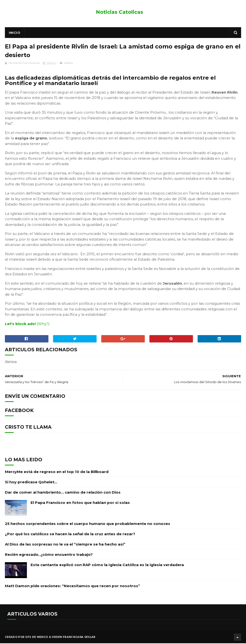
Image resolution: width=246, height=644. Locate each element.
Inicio (15, 33)
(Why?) (43, 325)
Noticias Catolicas (119, 12)
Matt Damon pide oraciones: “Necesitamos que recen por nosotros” (73, 587)
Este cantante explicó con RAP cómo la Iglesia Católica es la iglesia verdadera (107, 566)
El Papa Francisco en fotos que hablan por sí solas (80, 504)
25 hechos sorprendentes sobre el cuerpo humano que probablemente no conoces (88, 525)
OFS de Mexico (37, 638)
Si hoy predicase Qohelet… (31, 483)
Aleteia (68, 64)
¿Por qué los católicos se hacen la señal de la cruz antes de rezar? (70, 535)
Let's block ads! (20, 325)
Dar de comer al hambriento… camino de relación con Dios (63, 493)
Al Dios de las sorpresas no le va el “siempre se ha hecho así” (65, 545)
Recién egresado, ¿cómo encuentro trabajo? (49, 555)
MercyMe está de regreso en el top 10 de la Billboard (57, 473)
